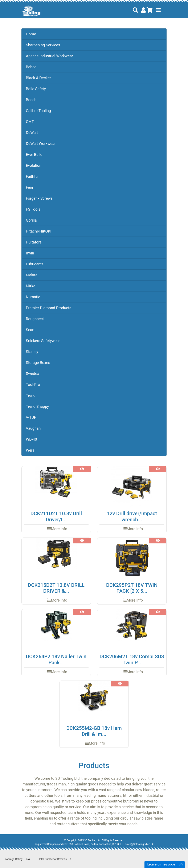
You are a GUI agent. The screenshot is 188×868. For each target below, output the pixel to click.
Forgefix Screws (39, 198)
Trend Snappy (37, 406)
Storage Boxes (38, 363)
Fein (29, 187)
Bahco (31, 67)
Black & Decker (38, 78)
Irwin (30, 253)
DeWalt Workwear (41, 144)
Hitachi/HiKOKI (39, 231)
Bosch (31, 100)
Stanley (32, 352)
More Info (59, 529)
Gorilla (31, 220)
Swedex (32, 374)
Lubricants (35, 264)
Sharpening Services (43, 45)
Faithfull (33, 176)
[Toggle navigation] (158, 10)
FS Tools (33, 209)
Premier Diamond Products (49, 308)
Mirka (31, 286)
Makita (32, 275)
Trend (31, 395)
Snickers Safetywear (43, 341)
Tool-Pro (33, 385)
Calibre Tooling (38, 111)
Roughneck (35, 319)
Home (31, 34)
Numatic (33, 297)
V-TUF (31, 417)
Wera (30, 450)
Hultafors (34, 242)
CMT (30, 122)
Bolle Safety (36, 89)
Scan (30, 330)
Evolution (34, 165)
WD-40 (31, 439)
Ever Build (34, 154)
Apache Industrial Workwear (49, 56)
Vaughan (33, 428)
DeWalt (32, 133)
